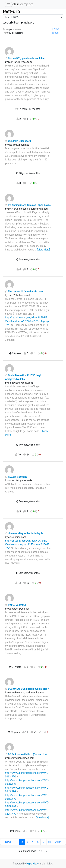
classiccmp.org (23, 4)
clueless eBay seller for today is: (24, 533)
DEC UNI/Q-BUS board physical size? (27, 689)
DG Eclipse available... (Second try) (26, 754)
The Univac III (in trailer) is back (24, 292)
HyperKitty (32, 864)
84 (50, 842)
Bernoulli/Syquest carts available (25, 58)
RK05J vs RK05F (16, 605)
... (43, 842)
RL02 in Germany (16, 477)
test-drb (11, 11)
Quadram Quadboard (18, 141)
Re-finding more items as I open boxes (28, 205)
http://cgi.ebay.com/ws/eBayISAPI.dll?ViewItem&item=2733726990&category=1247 (27, 321)
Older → (59, 842)
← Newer (7, 842)
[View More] (43, 250)
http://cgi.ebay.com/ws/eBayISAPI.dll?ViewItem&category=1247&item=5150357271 (27, 544)
